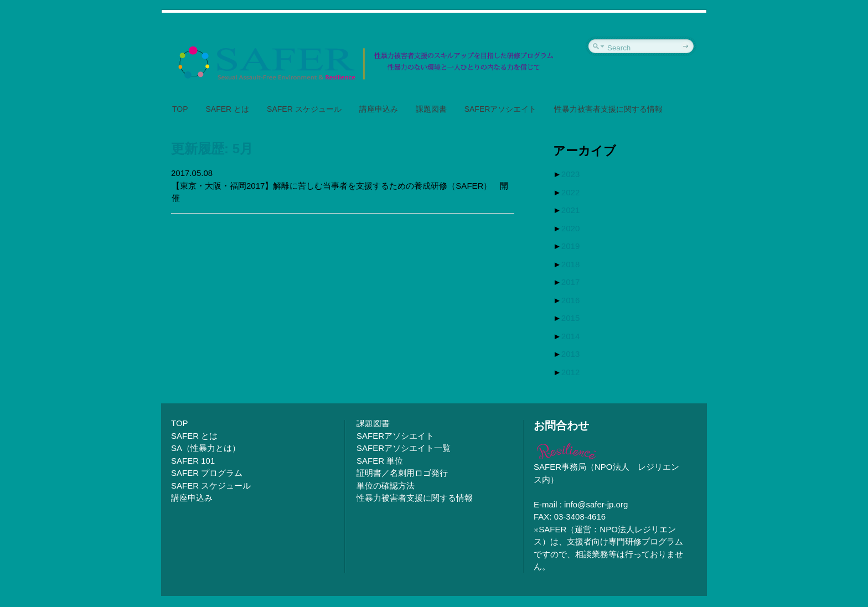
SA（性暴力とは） (206, 448)
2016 (570, 300)
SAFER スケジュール (304, 109)
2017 (570, 282)
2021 (570, 210)
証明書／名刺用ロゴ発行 (402, 473)
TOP (180, 109)
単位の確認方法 (386, 486)
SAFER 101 (193, 461)
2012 (570, 372)
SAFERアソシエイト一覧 (404, 448)
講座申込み (379, 109)
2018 (570, 264)
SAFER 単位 (380, 461)
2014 (570, 336)
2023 (570, 174)
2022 (570, 192)
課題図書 (431, 109)
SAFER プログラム (207, 473)
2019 (570, 246)
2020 (570, 228)
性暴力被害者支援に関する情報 (608, 109)
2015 (570, 318)
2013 (570, 354)
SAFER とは (228, 109)
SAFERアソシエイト (501, 109)
